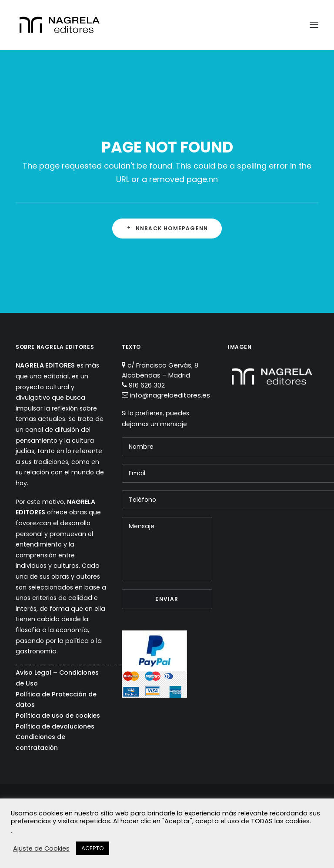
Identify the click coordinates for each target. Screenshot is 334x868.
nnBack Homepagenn (167, 228)
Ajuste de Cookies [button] (41, 848)
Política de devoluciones (55, 726)
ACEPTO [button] (93, 848)
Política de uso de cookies (58, 716)
